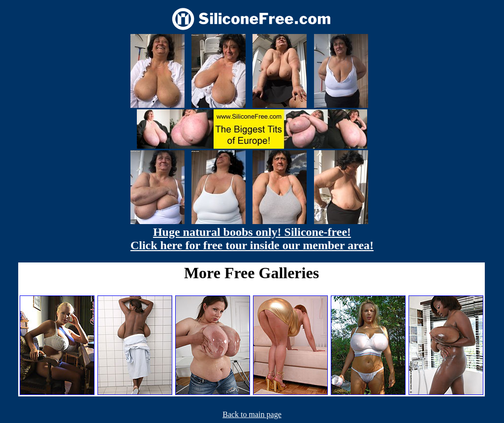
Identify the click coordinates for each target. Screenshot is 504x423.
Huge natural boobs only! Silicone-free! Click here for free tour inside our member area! (252, 239)
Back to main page (252, 414)
